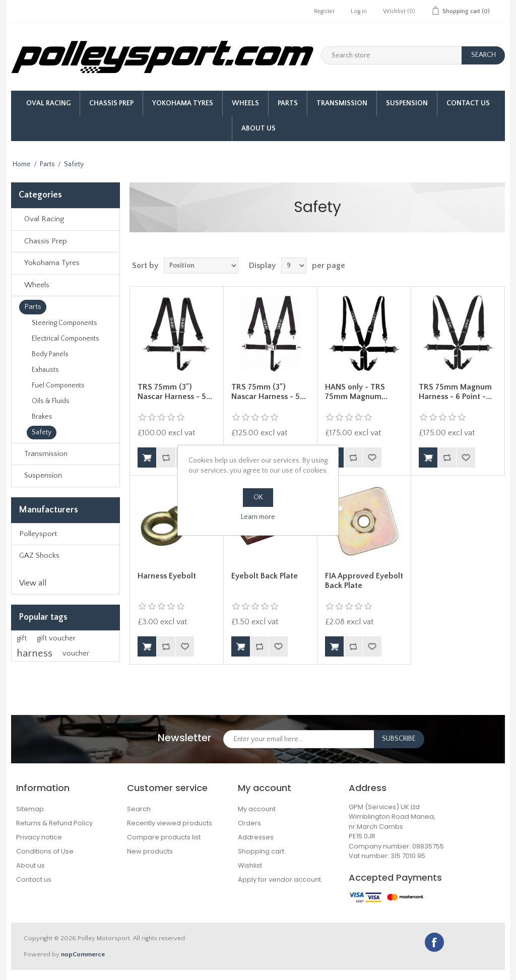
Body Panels (50, 354)
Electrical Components (66, 339)
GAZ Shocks (39, 556)
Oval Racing (48, 103)
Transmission (342, 103)
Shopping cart (261, 851)
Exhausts (45, 370)
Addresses (256, 837)
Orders (249, 823)
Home (22, 164)
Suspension (407, 103)
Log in (359, 11)
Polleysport (38, 534)
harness (35, 654)
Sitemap (30, 809)
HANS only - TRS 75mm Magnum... (356, 392)
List (496, 266)
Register (324, 11)
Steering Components (64, 323)
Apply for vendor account (279, 879)
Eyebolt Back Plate (265, 576)
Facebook (434, 942)
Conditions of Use (45, 851)
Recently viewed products (170, 823)
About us (259, 128)
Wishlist (250, 865)
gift (22, 638)
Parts (288, 103)
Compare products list (164, 837)
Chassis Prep (111, 103)
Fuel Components (58, 385)
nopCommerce (83, 954)
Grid (478, 266)
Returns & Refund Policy (54, 823)
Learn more (258, 517)
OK (258, 497)
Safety (42, 432)
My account (257, 809)
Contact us (34, 879)
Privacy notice (39, 837)
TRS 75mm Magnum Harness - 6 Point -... (455, 392)
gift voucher (56, 638)
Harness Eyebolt (167, 576)
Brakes (42, 417)
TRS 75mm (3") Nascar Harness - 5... (175, 392)
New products (150, 851)
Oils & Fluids (51, 401)
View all (33, 583)
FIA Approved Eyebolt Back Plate (364, 581)
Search (139, 809)
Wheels (245, 103)
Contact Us (468, 103)
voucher (76, 654)
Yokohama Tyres (183, 103)
